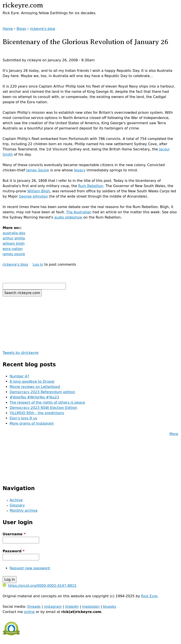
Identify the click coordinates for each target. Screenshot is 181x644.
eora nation (13, 249)
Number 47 (19, 376)
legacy (80, 170)
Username (14, 534)
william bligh (14, 244)
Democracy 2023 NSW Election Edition (43, 408)
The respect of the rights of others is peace (47, 402)
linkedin (72, 607)
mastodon (91, 607)
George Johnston (33, 196)
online (29, 612)
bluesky (110, 607)
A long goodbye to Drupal (32, 381)
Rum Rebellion (91, 186)
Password (14, 551)
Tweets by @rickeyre (21, 353)
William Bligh (39, 191)
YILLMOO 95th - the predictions (37, 413)
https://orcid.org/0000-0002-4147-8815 (40, 586)
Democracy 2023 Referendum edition (42, 392)
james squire (14, 254)
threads (34, 607)
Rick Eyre (149, 596)
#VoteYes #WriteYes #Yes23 (34, 397)
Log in (38, 264)
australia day (14, 233)
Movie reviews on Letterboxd (35, 387)
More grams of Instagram (32, 423)
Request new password (30, 568)
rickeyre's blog (42, 29)
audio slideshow (68, 217)
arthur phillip (14, 238)
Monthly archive (24, 511)
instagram (53, 607)
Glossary (17, 505)
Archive (16, 500)
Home (8, 29)
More (174, 434)
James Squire (38, 170)
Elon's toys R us (23, 418)
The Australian (79, 212)
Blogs (21, 29)
